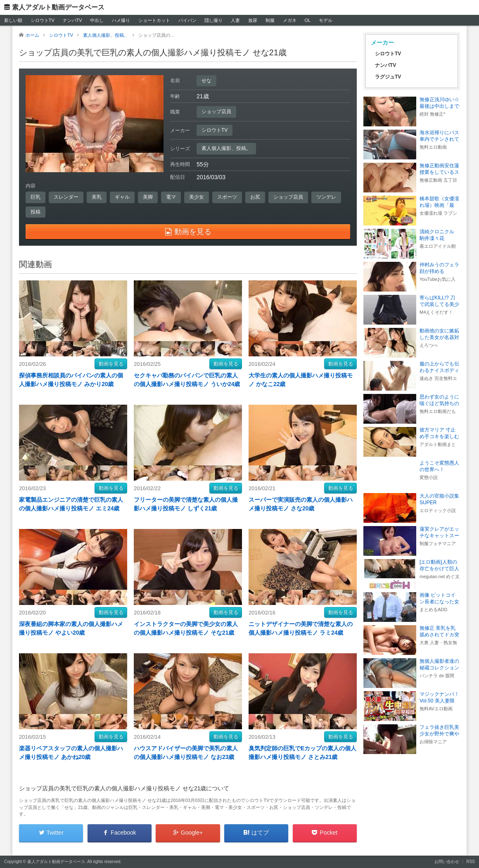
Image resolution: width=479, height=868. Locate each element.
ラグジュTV (388, 77)
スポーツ (227, 197)
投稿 (36, 212)
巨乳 (36, 197)
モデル (326, 20)
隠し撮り (213, 20)
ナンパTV (72, 20)
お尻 (255, 197)
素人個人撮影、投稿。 (226, 148)
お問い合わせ (447, 862)
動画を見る (111, 364)
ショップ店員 (216, 111)
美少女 (197, 197)
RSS (471, 862)
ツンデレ (326, 197)
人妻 (235, 20)
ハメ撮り (121, 20)
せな (206, 81)
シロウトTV (43, 20)
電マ (171, 197)
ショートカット (154, 20)
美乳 (97, 197)
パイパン (187, 20)
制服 (270, 20)
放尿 (253, 20)
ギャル (122, 197)
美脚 (148, 197)
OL (307, 20)
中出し (97, 20)
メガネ (290, 20)
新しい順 (13, 20)
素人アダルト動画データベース (58, 7)
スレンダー (66, 197)
